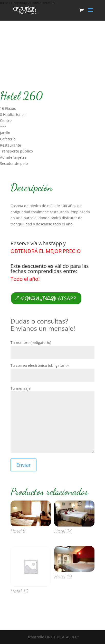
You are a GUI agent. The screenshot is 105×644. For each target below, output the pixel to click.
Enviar (23, 465)
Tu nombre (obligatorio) (52, 347)
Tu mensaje (52, 420)
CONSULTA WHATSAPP (49, 298)
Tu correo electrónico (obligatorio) (52, 370)
